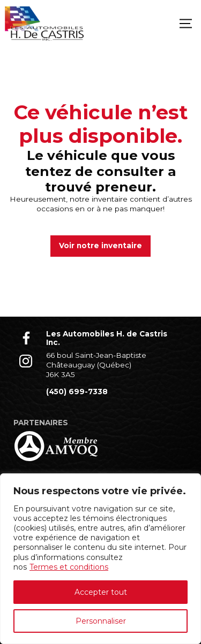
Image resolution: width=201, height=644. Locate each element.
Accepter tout (101, 592)
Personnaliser (101, 621)
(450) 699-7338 (77, 392)
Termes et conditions (69, 567)
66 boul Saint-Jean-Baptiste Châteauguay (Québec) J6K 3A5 (96, 365)
